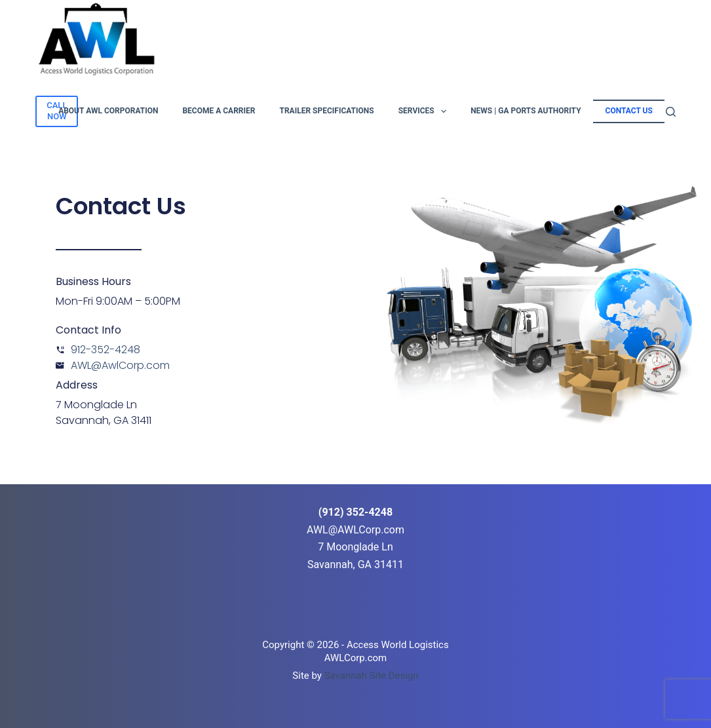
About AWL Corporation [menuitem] (108, 111)
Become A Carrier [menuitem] (219, 111)
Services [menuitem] (425, 111)
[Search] (671, 112)
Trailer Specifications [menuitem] (326, 111)
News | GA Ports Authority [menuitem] (526, 111)
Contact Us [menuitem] (629, 111)
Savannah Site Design (372, 676)
